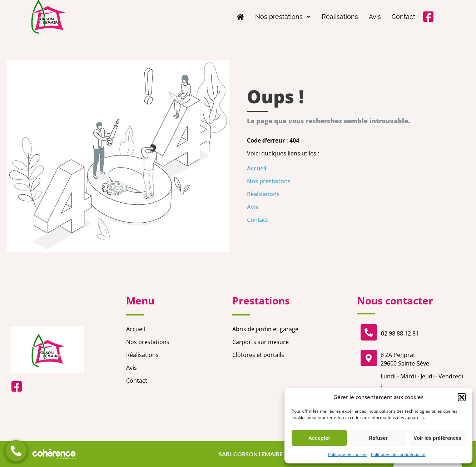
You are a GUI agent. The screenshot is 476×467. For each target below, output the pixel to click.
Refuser (378, 438)
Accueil (257, 168)
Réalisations (340, 17)
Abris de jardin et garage (265, 329)
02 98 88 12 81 (400, 333)
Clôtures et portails (258, 355)
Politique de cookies (348, 454)
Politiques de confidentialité (398, 454)
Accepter (319, 438)
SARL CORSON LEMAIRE (250, 454)
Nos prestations (283, 17)
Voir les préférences (437, 438)
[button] (462, 397)
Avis (375, 17)
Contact (403, 17)
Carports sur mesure (261, 342)
